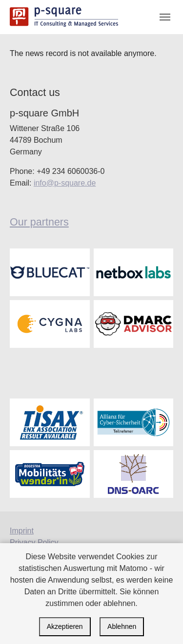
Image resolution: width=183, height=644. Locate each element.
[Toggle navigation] (165, 17)
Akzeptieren (65, 626)
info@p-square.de (65, 183)
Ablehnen (122, 626)
